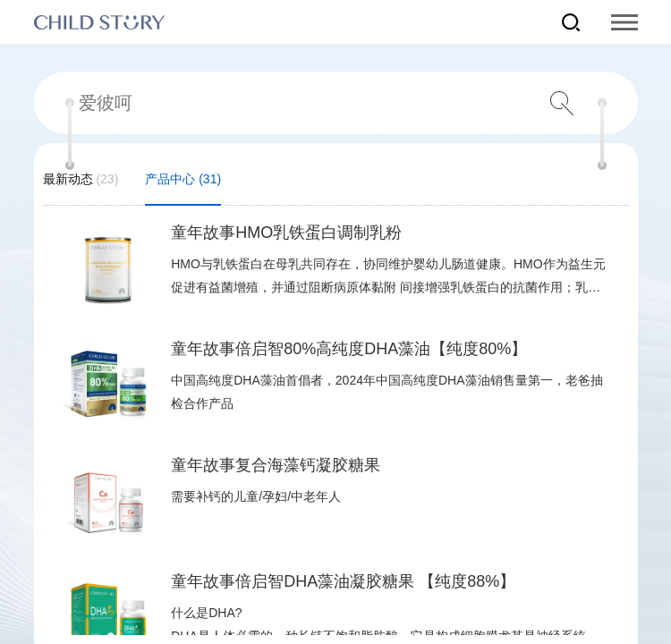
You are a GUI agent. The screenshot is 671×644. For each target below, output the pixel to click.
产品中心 (183, 189)
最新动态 (81, 189)
